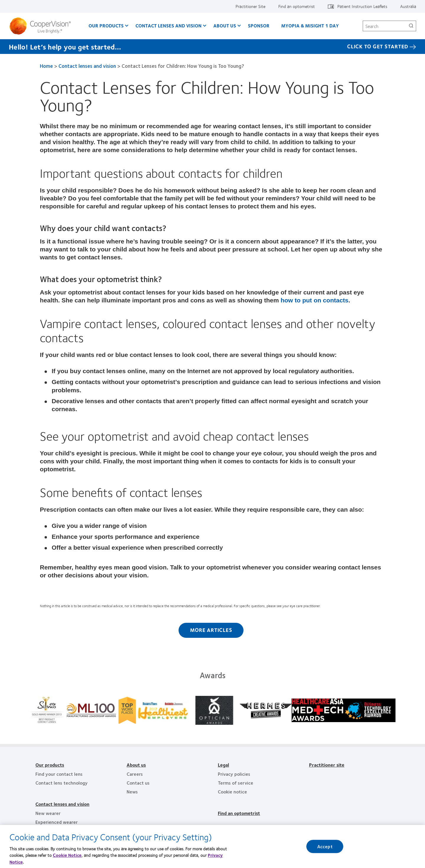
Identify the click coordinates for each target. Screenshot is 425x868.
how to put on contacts (315, 300)
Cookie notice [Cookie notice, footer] (232, 792)
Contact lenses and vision (87, 66)
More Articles (211, 630)
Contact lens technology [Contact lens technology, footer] (62, 783)
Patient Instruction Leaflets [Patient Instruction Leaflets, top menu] (362, 6)
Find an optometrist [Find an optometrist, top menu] (297, 6)
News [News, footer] (132, 792)
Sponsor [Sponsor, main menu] (259, 25)
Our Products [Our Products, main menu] (106, 25)
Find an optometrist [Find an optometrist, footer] (239, 813)
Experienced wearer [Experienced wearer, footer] (57, 822)
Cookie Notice (67, 855)
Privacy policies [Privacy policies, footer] (234, 774)
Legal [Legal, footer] (223, 765)
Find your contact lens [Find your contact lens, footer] (59, 774)
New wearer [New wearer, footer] (48, 813)
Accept (325, 846)
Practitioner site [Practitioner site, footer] (327, 765)
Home (46, 66)
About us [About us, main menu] (225, 25)
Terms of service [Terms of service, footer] (236, 783)
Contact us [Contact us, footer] (138, 783)
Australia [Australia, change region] (408, 6)
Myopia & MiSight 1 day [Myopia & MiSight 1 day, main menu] (310, 25)
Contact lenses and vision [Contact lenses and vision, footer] (62, 804)
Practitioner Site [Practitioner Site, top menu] (250, 6)
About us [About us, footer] (136, 765)
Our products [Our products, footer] (50, 765)
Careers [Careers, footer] (135, 774)
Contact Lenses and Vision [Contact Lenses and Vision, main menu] (169, 25)
